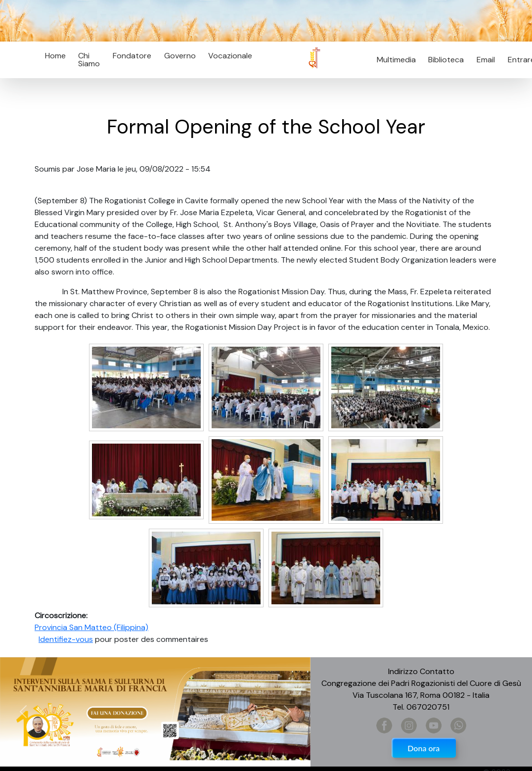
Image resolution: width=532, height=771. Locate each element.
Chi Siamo (89, 60)
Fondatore (132, 56)
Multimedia (396, 60)
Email (483, 60)
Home (55, 56)
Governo (180, 56)
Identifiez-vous (66, 639)
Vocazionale (230, 56)
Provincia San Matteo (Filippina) (91, 627)
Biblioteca (446, 60)
